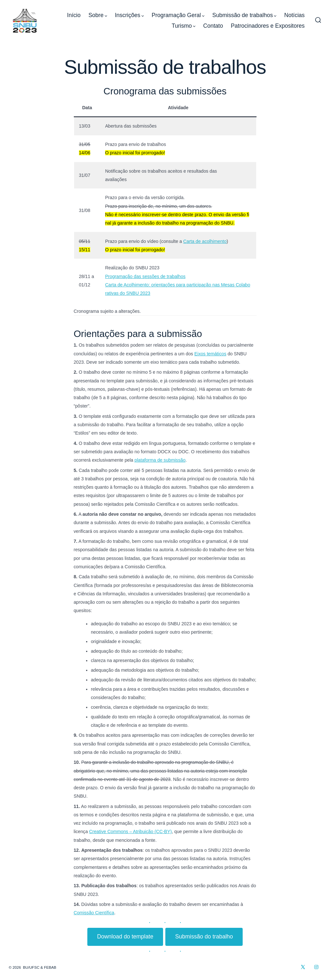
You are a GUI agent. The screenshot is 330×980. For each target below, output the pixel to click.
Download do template (125, 937)
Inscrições (129, 15)
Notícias (294, 15)
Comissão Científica (94, 913)
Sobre (98, 15)
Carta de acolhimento (205, 241)
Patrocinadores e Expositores (268, 26)
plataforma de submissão (160, 460)
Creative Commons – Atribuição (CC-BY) (131, 831)
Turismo (184, 26)
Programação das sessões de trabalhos (145, 276)
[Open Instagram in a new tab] (316, 967)
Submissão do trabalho (204, 937)
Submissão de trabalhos (244, 15)
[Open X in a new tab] (303, 967)
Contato (213, 26)
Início (74, 15)
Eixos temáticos (210, 354)
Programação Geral (178, 15)
